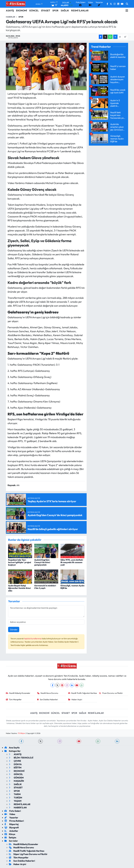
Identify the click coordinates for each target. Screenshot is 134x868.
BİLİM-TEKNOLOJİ (21, 758)
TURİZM (16, 798)
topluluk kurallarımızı (33, 638)
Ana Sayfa (12, 748)
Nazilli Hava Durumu (48, 693)
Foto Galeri (13, 811)
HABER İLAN (18, 807)
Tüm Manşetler (14, 699)
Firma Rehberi (14, 821)
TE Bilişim (21, 733)
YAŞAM (15, 801)
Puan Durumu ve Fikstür (111, 693)
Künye (10, 834)
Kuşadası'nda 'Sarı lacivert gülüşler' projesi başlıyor (20, 562)
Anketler (11, 831)
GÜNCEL (34, 11)
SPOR (55, 11)
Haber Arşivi (75, 699)
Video (10, 814)
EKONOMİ (22, 11)
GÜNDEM (16, 778)
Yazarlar (11, 818)
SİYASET (46, 11)
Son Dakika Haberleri (48, 699)
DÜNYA (15, 764)
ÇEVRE (15, 761)
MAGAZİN (16, 781)
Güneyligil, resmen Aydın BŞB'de (72, 587)
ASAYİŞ (10, 11)
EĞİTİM (15, 768)
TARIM (15, 794)
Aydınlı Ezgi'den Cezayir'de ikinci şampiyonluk (42, 562)
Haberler (11, 17)
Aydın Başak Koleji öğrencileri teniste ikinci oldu (19, 588)
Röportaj (12, 824)
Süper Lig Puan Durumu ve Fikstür (28, 854)
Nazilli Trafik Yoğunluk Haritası (83, 693)
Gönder (14, 629)
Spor (21, 17)
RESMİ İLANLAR (80, 11)
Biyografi (12, 827)
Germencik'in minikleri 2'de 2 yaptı (45, 587)
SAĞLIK (65, 11)
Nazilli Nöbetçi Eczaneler (18, 693)
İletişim (10, 838)
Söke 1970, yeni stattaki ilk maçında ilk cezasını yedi (72, 562)
